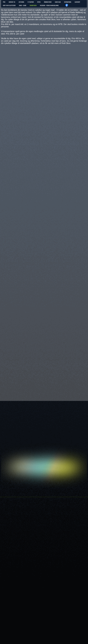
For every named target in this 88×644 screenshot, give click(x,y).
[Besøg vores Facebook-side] (67, 5)
